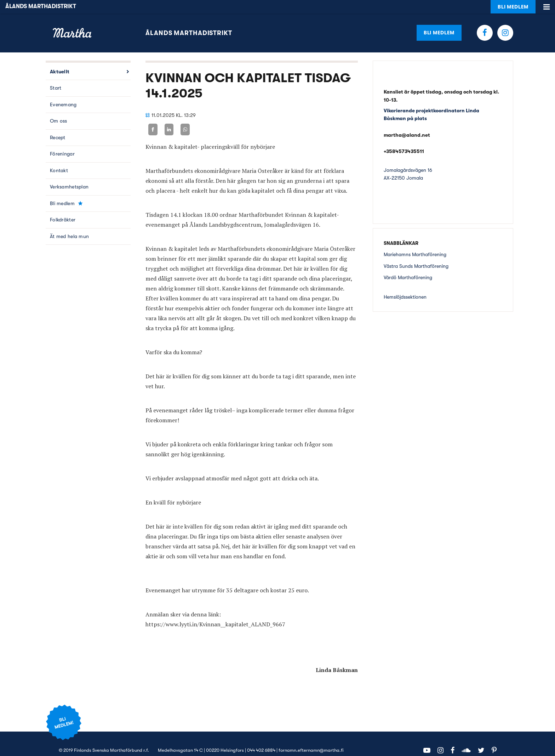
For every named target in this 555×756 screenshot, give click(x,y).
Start (56, 75)
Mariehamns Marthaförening (415, 241)
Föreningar (62, 141)
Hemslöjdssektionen (405, 283)
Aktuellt (60, 58)
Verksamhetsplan (69, 174)
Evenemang (63, 91)
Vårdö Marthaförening (408, 264)
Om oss (59, 108)
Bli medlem (439, 19)
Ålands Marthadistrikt (189, 19)
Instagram (505, 19)
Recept (58, 124)
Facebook (485, 19)
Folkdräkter (63, 207)
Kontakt (59, 157)
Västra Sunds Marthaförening (416, 253)
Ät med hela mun (69, 223)
